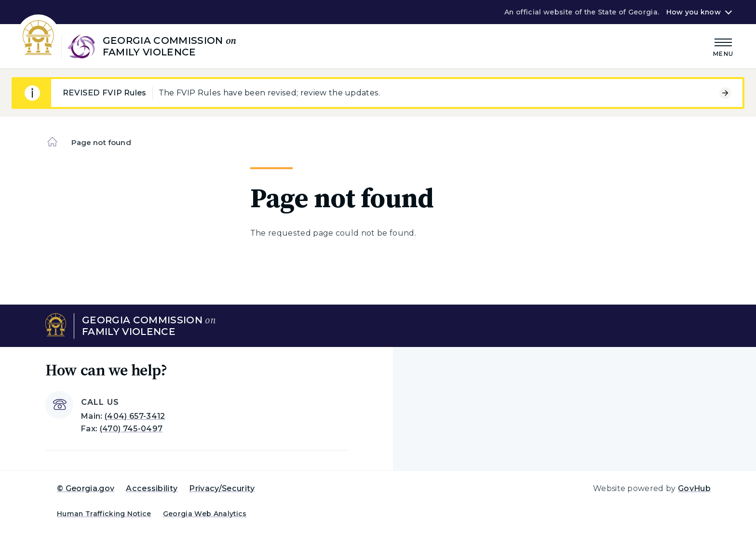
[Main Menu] (723, 46)
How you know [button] (694, 12)
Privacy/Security (222, 488)
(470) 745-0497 (131, 429)
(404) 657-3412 (135, 416)
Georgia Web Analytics (205, 514)
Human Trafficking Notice (104, 514)
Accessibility (152, 488)
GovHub (694, 488)
